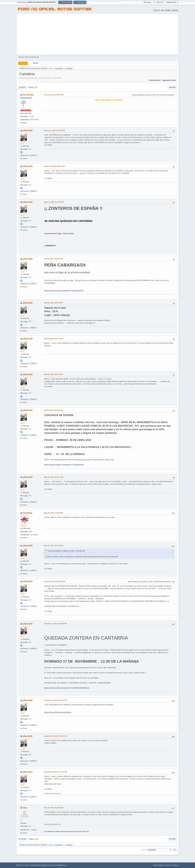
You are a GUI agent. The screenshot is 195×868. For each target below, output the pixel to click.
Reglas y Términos (164, 865)
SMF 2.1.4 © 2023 (22, 865)
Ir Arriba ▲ (175, 865)
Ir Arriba (23, 839)
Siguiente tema (169, 80)
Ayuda (155, 865)
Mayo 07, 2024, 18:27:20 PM (54, 546)
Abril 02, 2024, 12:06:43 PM (53, 259)
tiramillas (27, 513)
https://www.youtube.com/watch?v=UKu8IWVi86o (64, 465)
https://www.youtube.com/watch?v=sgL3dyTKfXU (64, 291)
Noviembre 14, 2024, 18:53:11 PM (55, 700)
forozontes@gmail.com (59, 865)
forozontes (28, 95)
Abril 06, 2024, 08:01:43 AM (53, 339)
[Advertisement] (97, 34)
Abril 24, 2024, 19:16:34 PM (53, 410)
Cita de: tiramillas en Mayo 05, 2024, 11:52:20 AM (66, 551)
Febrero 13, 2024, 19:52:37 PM (54, 166)
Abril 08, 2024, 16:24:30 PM (53, 374)
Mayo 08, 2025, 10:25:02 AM (54, 808)
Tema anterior (155, 80)
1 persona (49, 793)
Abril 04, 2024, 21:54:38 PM (53, 303)
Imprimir (172, 87)
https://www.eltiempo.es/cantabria (58, 712)
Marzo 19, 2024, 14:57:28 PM (54, 202)
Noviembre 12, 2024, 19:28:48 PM (55, 624)
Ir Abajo (22, 87)
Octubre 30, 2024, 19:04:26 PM (55, 581)
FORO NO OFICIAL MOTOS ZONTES (55, 9)
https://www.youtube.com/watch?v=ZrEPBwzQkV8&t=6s (67, 688)
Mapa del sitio (46, 865)
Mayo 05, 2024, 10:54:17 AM (54, 477)
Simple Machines (35, 865)
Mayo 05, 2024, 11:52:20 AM (54, 513)
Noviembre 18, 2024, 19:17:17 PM (55, 772)
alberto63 (28, 131)
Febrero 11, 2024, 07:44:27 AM (54, 130)
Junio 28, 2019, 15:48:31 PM (54, 95)
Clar (25, 808)
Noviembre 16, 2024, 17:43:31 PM (55, 736)
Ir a (143, 850)
